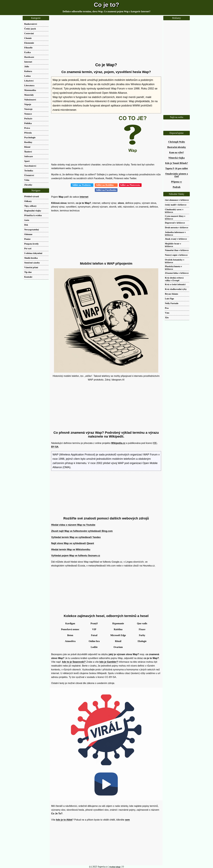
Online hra (94, 641)
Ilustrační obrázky (177, 147)
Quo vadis (142, 623)
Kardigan (70, 623)
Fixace (142, 629)
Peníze (27, 239)
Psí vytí (28, 248)
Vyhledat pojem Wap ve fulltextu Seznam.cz (76, 556)
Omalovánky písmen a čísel (177, 175)
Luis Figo (169, 299)
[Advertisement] (106, 39)
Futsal (94, 635)
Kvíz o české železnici (175, 284)
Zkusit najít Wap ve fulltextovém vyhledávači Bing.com (82, 531)
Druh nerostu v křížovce (177, 227)
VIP (94, 629)
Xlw (167, 317)
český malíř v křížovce (176, 205)
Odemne (28, 234)
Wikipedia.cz (118, 443)
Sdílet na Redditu (106, 185)
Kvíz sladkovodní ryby (176, 289)
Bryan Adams (172, 294)
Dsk (26, 225)
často (27, 220)
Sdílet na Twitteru (82, 185)
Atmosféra (70, 641)
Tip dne (28, 272)
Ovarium (118, 647)
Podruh (177, 187)
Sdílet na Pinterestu (130, 185)
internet (84, 197)
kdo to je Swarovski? (74, 662)
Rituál (118, 641)
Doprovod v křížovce (175, 223)
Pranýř (94, 623)
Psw (167, 308)
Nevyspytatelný (32, 229)
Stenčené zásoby (32, 263)
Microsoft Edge (118, 635)
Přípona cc (177, 182)
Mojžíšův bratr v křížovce (173, 245)
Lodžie (94, 647)
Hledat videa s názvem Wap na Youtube (73, 525)
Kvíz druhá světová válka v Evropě (174, 279)
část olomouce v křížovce (177, 200)
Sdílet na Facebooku (106, 190)
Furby (142, 635)
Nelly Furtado (172, 303)
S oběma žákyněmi (33, 253)
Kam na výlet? (177, 152)
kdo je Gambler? (109, 662)
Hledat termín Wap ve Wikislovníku (71, 550)
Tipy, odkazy (30, 206)
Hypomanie (118, 623)
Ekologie (142, 641)
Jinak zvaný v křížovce (176, 239)
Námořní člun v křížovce (177, 250)
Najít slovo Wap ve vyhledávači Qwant (73, 543)
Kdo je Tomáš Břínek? (177, 163)
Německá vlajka (177, 158)
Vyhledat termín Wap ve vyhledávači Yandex (76, 537)
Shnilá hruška (31, 258)
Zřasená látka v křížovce (177, 273)
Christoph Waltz (177, 142)
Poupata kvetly (31, 244)
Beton (70, 635)
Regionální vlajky (33, 211)
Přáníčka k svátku (33, 215)
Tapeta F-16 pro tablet (176, 168)
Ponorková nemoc (70, 629)
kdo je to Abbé (64, 820)
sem (127, 820)
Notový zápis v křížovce (176, 255)
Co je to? (106, 5)
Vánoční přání (31, 267)
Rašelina (118, 629)
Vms (167, 313)
